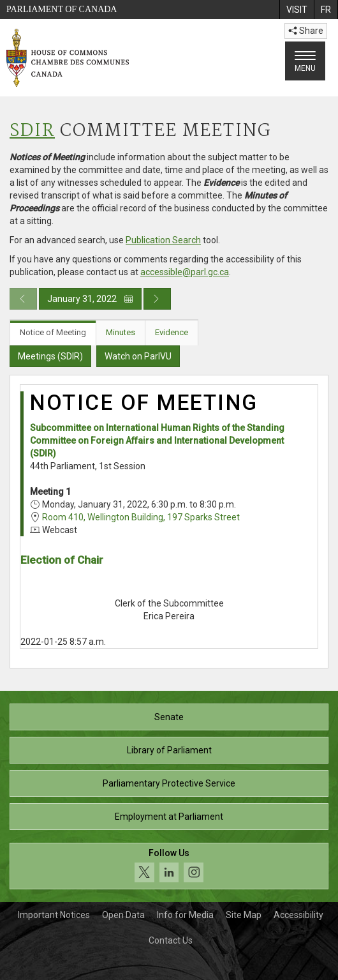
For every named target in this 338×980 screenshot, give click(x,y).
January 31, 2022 (90, 299)
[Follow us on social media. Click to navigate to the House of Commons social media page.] (169, 866)
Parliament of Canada (62, 9)
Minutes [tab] (121, 332)
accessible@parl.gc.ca (185, 272)
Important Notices (54, 915)
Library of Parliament (169, 750)
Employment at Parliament (169, 817)
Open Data (123, 915)
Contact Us (171, 940)
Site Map (244, 915)
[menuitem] (297, 10)
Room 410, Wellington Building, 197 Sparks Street (141, 517)
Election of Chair (62, 560)
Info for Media (185, 915)
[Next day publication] (157, 299)
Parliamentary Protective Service (169, 783)
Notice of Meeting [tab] (53, 332)
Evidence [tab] (172, 332)
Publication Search (163, 240)
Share (306, 31)
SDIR (32, 131)
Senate (169, 717)
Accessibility (298, 915)
